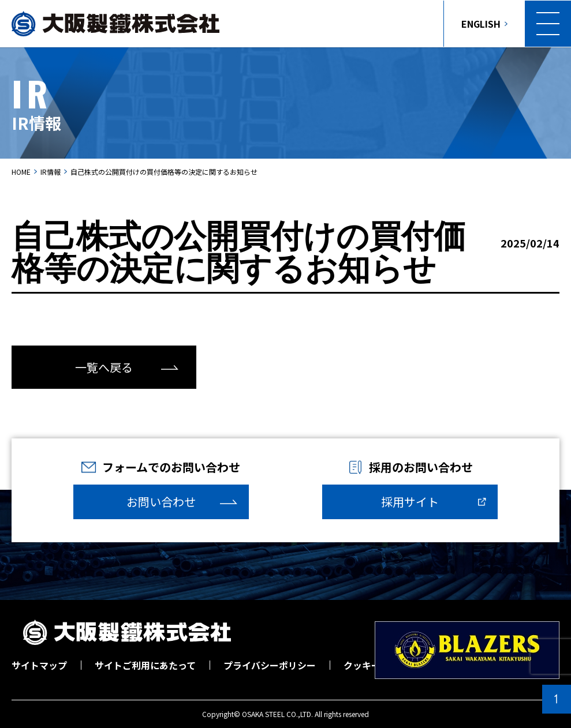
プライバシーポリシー (270, 665)
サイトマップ (39, 665)
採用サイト (410, 502)
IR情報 (51, 172)
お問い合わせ (161, 502)
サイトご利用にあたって (145, 665)
